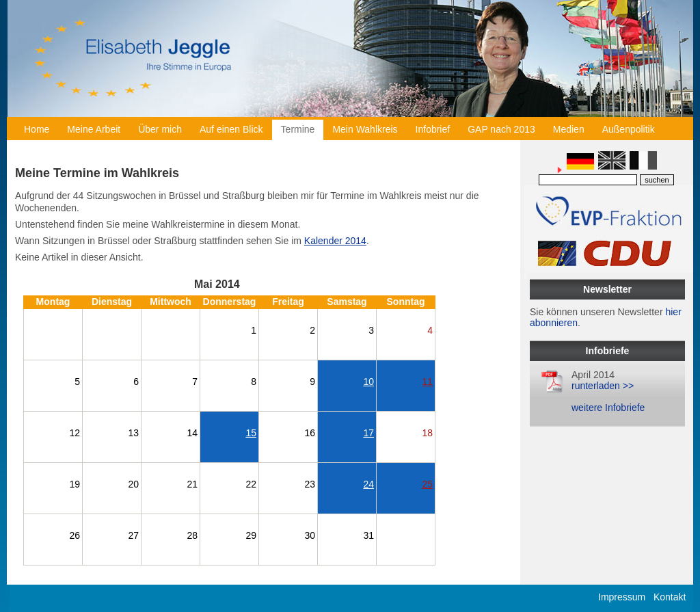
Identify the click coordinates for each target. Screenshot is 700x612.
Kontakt (670, 597)
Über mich (160, 129)
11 (427, 382)
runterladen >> (603, 386)
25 (427, 484)
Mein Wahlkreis (365, 129)
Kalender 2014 (335, 241)
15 (251, 433)
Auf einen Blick (231, 129)
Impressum (622, 597)
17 (368, 433)
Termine (298, 129)
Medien (569, 129)
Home (37, 129)
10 (368, 382)
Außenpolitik (629, 129)
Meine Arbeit (94, 129)
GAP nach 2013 (501, 129)
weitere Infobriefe (608, 408)
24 (368, 484)
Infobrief (433, 129)
